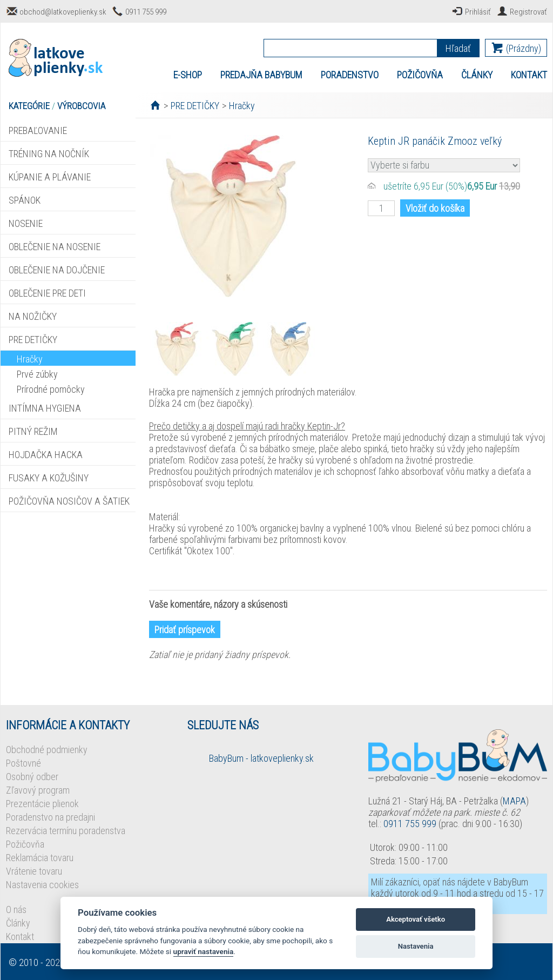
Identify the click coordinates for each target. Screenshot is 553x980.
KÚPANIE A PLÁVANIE (50, 177)
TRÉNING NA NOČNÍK (49, 154)
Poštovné (23, 763)
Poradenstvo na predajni (50, 817)
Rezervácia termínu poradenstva (66, 831)
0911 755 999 (146, 12)
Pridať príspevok (185, 630)
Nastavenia (416, 946)
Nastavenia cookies (42, 885)
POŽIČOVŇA (420, 75)
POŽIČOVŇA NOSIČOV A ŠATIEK (69, 501)
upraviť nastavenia (204, 951)
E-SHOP (188, 75)
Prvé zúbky (37, 374)
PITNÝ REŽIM (33, 431)
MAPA (514, 801)
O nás (16, 909)
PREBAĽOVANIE (38, 130)
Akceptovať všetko (416, 919)
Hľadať (458, 48)
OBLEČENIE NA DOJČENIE (57, 270)
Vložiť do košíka (435, 208)
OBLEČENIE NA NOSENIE (55, 247)
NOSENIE (26, 223)
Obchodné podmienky (47, 750)
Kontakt (20, 937)
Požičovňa (25, 844)
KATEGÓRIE (29, 106)
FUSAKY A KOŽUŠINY (49, 478)
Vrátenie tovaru (34, 871)
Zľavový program (38, 790)
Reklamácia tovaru (40, 858)
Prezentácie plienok (42, 804)
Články (18, 923)
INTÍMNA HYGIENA (45, 408)
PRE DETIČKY (33, 340)
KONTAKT (529, 75)
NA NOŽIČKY (33, 316)
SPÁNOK (25, 200)
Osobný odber (32, 777)
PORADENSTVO (350, 75)
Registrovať (528, 12)
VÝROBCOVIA (81, 106)
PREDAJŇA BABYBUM (261, 75)
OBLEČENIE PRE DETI (47, 293)
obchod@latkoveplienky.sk (63, 12)
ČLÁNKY (477, 75)
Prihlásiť (478, 12)
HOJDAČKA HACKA (46, 455)
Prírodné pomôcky (51, 389)
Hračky (30, 359)
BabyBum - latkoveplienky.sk (261, 758)
